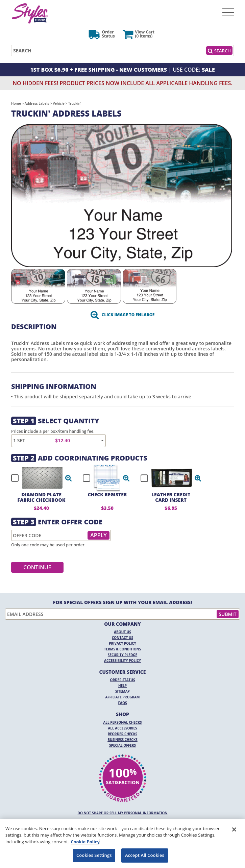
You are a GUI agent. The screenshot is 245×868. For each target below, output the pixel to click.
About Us (122, 632)
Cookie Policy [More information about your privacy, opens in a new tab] (85, 842)
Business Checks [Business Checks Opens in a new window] (122, 740)
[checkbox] (39, 478)
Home (16, 103)
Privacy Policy (122, 643)
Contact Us (122, 638)
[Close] (234, 829)
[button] (69, 478)
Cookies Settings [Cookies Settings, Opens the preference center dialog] (94, 855)
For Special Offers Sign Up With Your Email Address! (123, 602)
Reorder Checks (122, 734)
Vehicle (59, 103)
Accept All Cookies (145, 855)
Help (122, 686)
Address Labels (37, 103)
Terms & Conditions (123, 649)
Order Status (123, 680)
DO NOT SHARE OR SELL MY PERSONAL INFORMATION (123, 813)
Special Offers (122, 745)
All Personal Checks (122, 722)
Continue (37, 567)
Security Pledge (122, 655)
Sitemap (122, 691)
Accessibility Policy (122, 661)
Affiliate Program (122, 697)
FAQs (123, 703)
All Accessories (122, 728)
